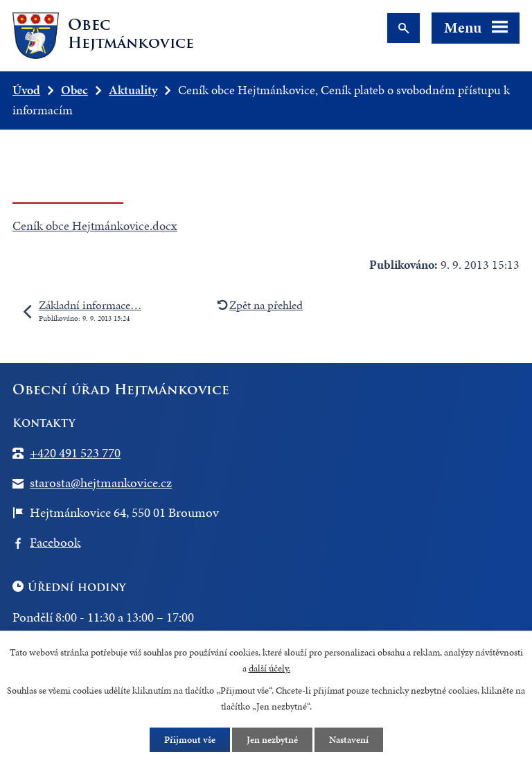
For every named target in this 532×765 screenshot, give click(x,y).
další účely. (269, 668)
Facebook (55, 542)
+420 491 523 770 (75, 453)
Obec (74, 90)
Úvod (26, 90)
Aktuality (133, 90)
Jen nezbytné (272, 740)
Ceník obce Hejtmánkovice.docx (95, 226)
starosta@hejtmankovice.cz (101, 483)
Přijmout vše (190, 740)
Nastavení (349, 740)
